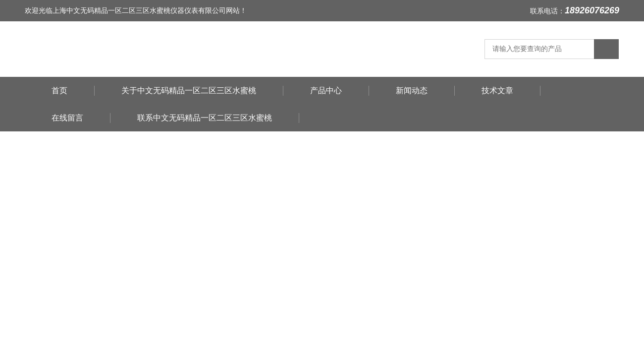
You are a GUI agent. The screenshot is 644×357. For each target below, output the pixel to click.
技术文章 (497, 90)
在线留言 (67, 118)
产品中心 (326, 90)
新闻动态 (412, 90)
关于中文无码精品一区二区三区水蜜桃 (189, 90)
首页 (59, 90)
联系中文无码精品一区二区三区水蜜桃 (205, 118)
